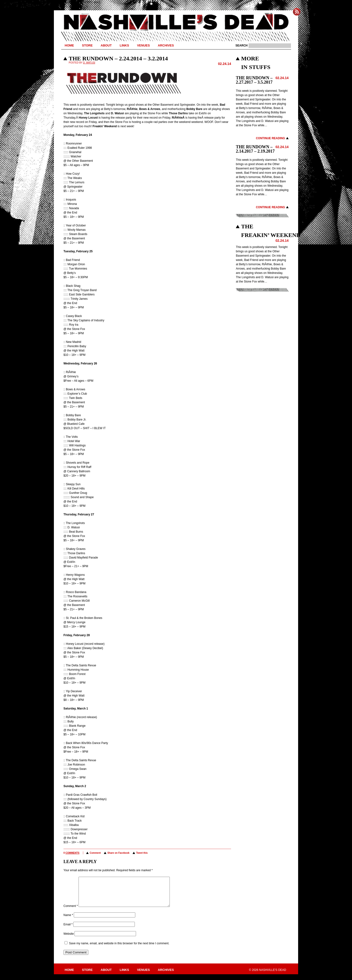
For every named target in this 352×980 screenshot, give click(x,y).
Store (87, 45)
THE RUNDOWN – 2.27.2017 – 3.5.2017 (254, 80)
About (106, 45)
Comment (95, 853)
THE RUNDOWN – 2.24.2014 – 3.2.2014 (118, 58)
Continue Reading (270, 138)
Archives (166, 45)
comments (72, 853)
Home (69, 45)
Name (68, 921)
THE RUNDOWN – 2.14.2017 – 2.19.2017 (255, 149)
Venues (143, 45)
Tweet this (142, 853)
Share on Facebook (118, 853)
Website (69, 940)
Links (124, 45)
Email (68, 930)
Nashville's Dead (176, 22)
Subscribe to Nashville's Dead (297, 12)
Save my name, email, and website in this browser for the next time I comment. (119, 949)
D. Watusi (89, 63)
